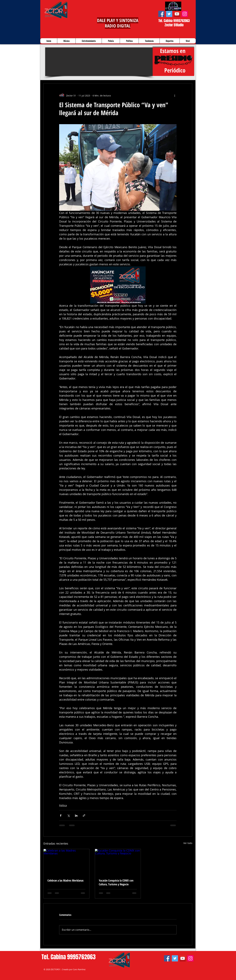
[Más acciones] (175, 95)
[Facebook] (161, 14)
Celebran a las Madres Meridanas (66, 880)
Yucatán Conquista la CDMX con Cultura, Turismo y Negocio (116, 882)
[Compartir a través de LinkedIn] (76, 815)
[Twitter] (169, 14)
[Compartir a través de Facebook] (61, 815)
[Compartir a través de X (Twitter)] (68, 815)
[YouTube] (177, 14)
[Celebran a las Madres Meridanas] (66, 862)
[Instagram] (185, 14)
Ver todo (188, 843)
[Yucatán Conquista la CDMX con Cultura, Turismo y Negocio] (118, 862)
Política (63, 805)
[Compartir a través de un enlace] (84, 815)
